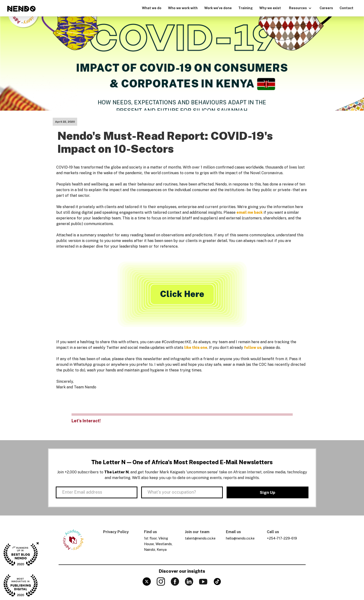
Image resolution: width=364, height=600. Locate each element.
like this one (196, 348)
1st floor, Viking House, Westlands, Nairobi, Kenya (158, 544)
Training (246, 8)
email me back (250, 212)
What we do (152, 8)
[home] (21, 9)
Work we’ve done (218, 8)
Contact (346, 8)
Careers (326, 8)
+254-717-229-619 (282, 538)
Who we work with (183, 8)
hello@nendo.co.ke (240, 538)
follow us (253, 348)
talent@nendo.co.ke (200, 538)
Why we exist (270, 8)
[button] (300, 8)
